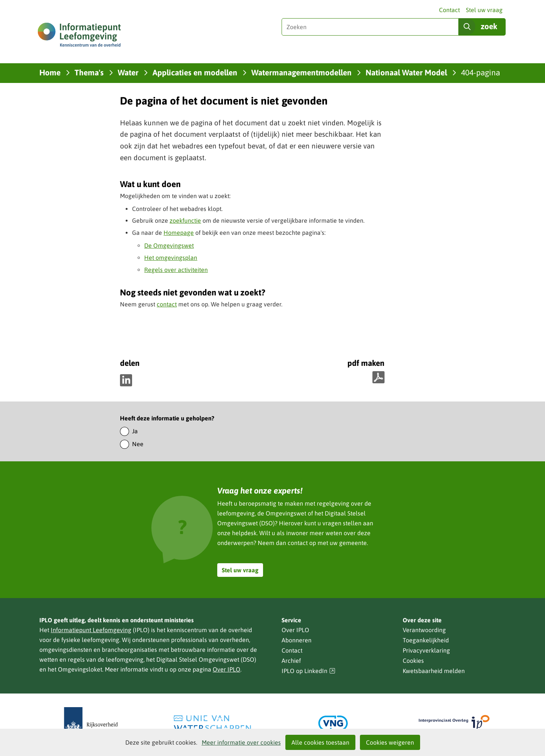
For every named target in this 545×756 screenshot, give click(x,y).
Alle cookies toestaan (320, 742)
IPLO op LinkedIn (308, 671)
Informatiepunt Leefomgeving (91, 630)
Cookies (413, 661)
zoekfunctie (185, 220)
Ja (135, 431)
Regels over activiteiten (176, 270)
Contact (449, 10)
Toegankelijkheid (426, 640)
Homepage (179, 233)
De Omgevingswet (169, 245)
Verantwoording (424, 630)
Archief (291, 661)
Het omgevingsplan (171, 258)
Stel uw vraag (484, 10)
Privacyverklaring (426, 650)
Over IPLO (227, 669)
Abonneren (297, 640)
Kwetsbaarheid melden (434, 671)
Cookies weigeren (390, 742)
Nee (138, 444)
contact (167, 304)
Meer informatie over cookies (241, 742)
